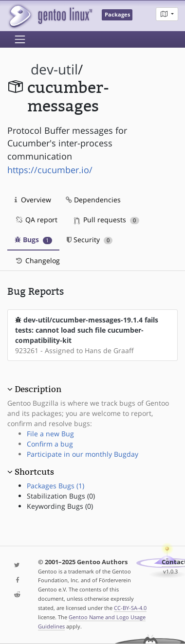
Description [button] (38, 389)
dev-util (54, 69)
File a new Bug (50, 434)
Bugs (33, 240)
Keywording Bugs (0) (60, 506)
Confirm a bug (50, 444)
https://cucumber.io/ (50, 170)
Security (90, 240)
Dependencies (93, 200)
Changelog (37, 260)
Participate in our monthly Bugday (83, 454)
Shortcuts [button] (34, 472)
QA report (36, 220)
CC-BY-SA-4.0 (130, 608)
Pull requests (107, 220)
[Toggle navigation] (20, 39)
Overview (33, 200)
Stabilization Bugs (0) (61, 496)
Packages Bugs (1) (55, 486)
